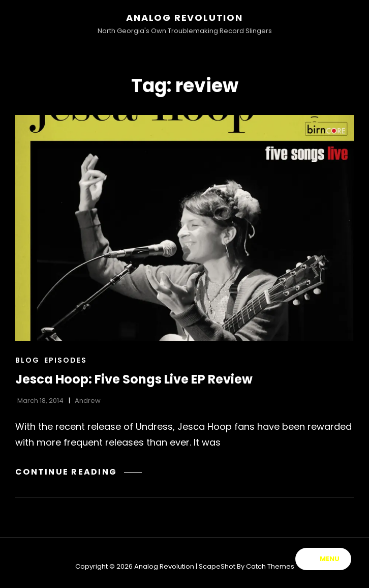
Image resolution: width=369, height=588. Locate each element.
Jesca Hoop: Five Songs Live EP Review (134, 379)
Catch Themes (270, 566)
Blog (27, 360)
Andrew (88, 401)
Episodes (66, 360)
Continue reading (79, 472)
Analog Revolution (184, 18)
